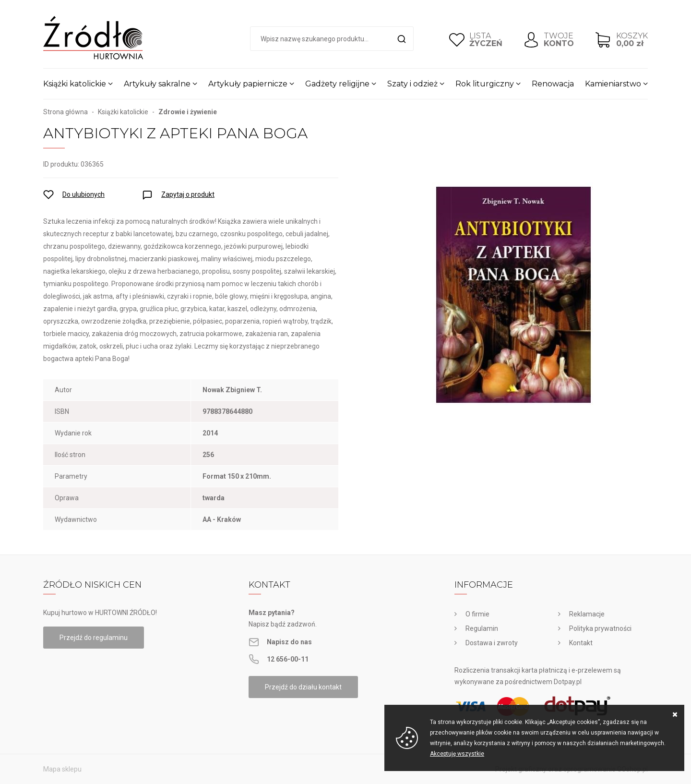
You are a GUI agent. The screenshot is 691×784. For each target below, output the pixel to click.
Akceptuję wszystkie (457, 754)
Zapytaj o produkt (188, 194)
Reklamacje (587, 614)
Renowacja (553, 84)
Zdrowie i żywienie (188, 112)
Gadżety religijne (337, 84)
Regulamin (482, 628)
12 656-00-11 (288, 659)
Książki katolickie (75, 84)
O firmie (477, 614)
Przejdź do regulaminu (94, 638)
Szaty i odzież (412, 84)
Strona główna (66, 112)
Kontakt (581, 643)
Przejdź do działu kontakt (303, 687)
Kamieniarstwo (613, 84)
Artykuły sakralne (157, 84)
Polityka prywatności (600, 628)
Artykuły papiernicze (248, 84)
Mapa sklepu (62, 769)
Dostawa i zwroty (492, 643)
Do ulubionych (83, 194)
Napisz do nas (289, 642)
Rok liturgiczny (485, 84)
